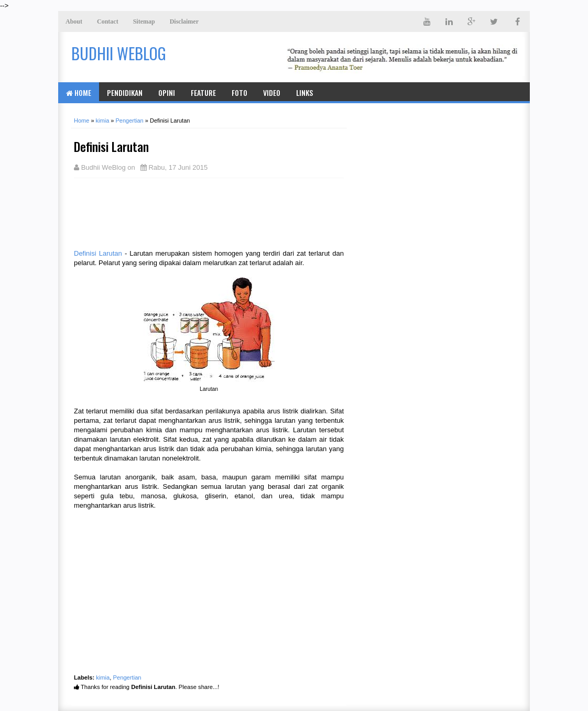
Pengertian (127, 677)
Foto (239, 92)
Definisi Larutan (98, 253)
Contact (108, 21)
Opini (167, 92)
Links (304, 92)
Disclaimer (184, 21)
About (74, 21)
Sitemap (144, 21)
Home (79, 92)
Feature (203, 92)
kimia (103, 677)
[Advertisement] (158, 212)
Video (272, 92)
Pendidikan (125, 92)
